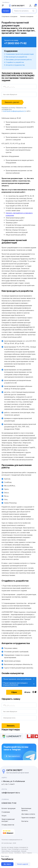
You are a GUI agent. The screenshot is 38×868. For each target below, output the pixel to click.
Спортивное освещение (9, 16)
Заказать (11, 726)
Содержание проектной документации (20, 54)
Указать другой (22, 864)
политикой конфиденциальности (14, 111)
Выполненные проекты (26, 809)
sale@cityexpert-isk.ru (11, 793)
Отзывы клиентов (8, 825)
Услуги (4, 816)
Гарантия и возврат (28, 818)
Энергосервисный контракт (8, 820)
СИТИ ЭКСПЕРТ (17, 6)
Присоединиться (13, 756)
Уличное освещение (27, 16)
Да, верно (7, 864)
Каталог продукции (9, 808)
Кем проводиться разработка (16, 57)
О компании (6, 812)
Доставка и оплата (28, 814)
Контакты (25, 821)
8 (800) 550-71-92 (9, 803)
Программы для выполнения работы (19, 60)
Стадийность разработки (15, 62)
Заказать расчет (12, 102)
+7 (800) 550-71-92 (15, 43)
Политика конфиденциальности (12, 840)
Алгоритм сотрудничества (15, 65)
